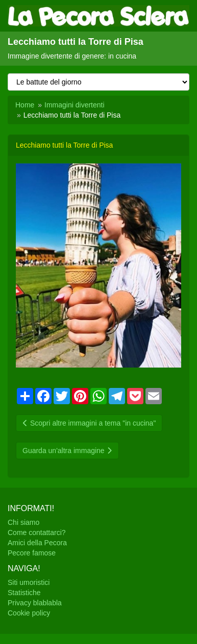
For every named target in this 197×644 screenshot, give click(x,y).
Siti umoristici (29, 582)
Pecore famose (32, 553)
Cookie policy (29, 613)
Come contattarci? (37, 533)
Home (25, 105)
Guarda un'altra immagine (67, 451)
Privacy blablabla (35, 603)
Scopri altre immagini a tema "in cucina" (89, 423)
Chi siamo (23, 522)
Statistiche (24, 593)
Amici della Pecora (37, 543)
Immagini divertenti (75, 105)
